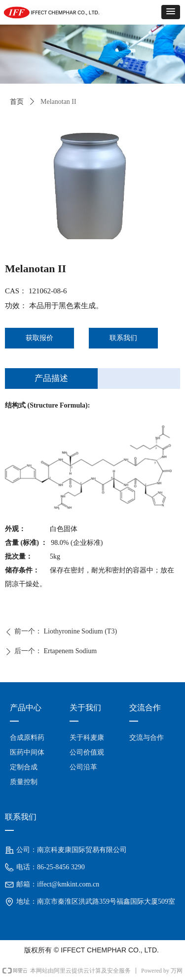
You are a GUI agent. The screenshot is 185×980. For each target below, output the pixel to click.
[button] (171, 12)
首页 (17, 102)
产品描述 (51, 378)
